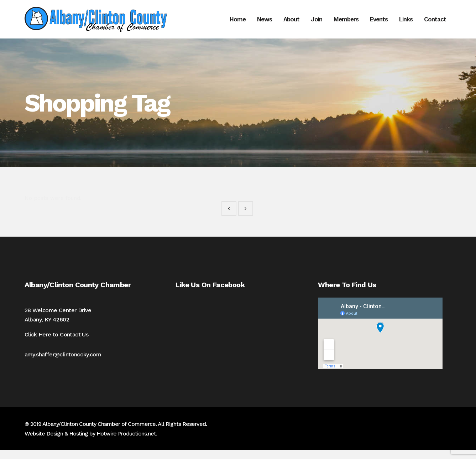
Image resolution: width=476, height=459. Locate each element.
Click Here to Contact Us (57, 343)
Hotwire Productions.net (126, 442)
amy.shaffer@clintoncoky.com (63, 363)
